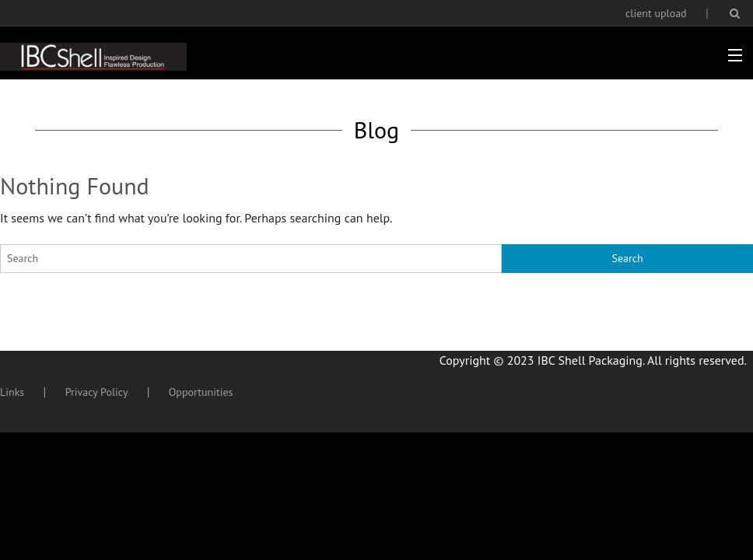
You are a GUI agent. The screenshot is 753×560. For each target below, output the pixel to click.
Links (12, 392)
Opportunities (201, 392)
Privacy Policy (97, 392)
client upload (656, 13)
